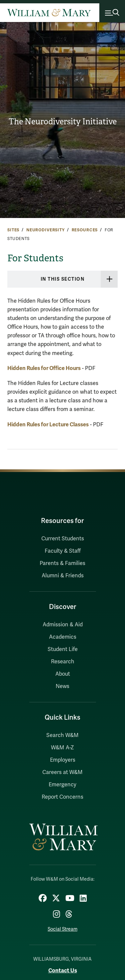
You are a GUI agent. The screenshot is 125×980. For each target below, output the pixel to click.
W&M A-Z (62, 748)
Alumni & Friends (63, 576)
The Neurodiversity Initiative (63, 122)
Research (63, 662)
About (63, 674)
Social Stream (62, 929)
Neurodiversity (45, 230)
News (62, 686)
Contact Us (63, 970)
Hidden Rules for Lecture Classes (48, 424)
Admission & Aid (63, 625)
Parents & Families (62, 563)
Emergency (62, 785)
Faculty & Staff (63, 551)
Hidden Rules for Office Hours (44, 368)
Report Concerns (62, 797)
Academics (63, 637)
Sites (13, 230)
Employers (63, 760)
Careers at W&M (62, 772)
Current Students (63, 539)
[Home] (49, 13)
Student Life (63, 649)
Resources (85, 230)
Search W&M (62, 735)
